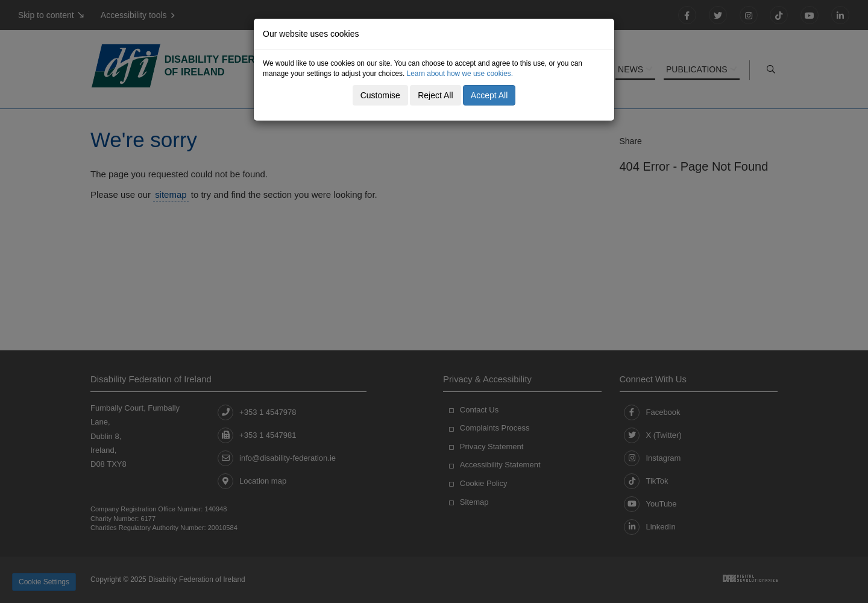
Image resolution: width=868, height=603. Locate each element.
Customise (380, 95)
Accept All (489, 95)
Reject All (435, 95)
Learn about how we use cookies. (460, 74)
